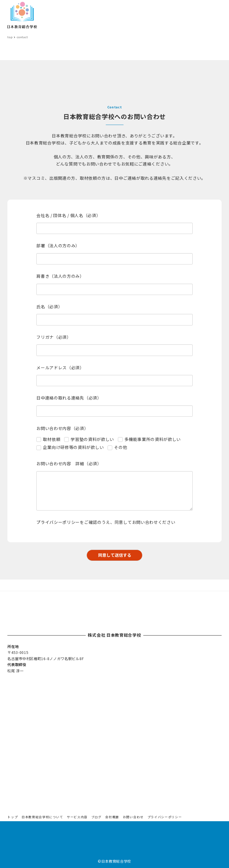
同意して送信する (120, 555)
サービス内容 (77, 817)
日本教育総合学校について (42, 817)
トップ (13, 817)
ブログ (96, 817)
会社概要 (112, 817)
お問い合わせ (133, 817)
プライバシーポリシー (58, 522)
